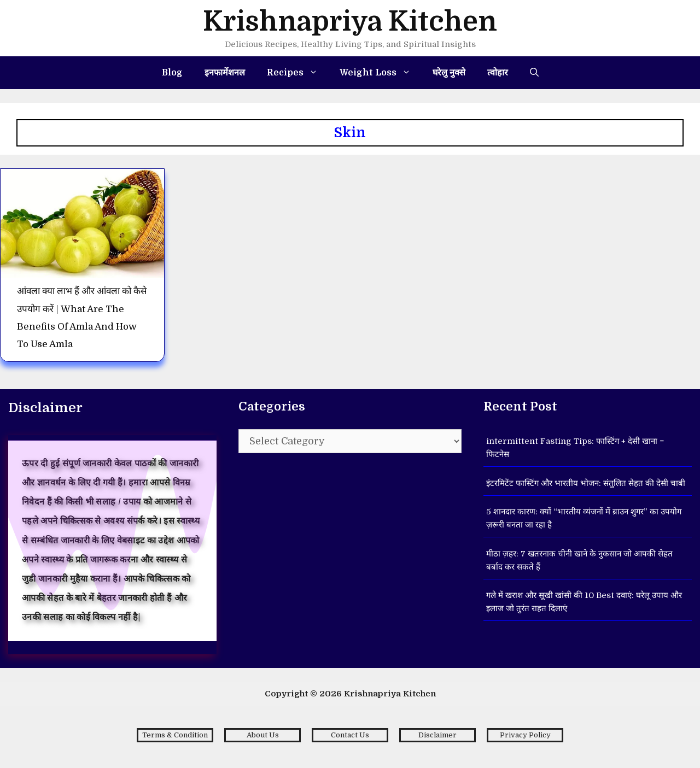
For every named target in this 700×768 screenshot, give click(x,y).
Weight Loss (381, 73)
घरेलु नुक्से (449, 73)
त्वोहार (498, 73)
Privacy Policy (525, 735)
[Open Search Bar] (534, 73)
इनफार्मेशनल (225, 73)
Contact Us (350, 735)
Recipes (298, 73)
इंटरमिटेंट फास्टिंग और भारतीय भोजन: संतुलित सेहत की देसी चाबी (586, 483)
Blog (172, 73)
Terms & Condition (175, 735)
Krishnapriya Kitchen (350, 22)
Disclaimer (437, 735)
